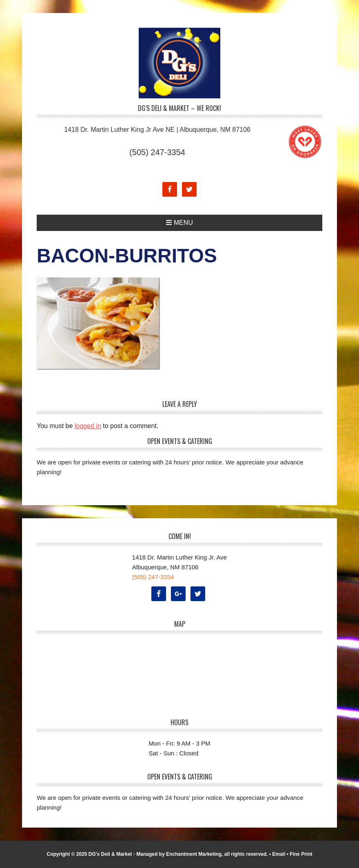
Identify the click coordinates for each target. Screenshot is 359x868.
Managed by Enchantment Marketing (179, 854)
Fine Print (301, 854)
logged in (88, 426)
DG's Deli (179, 63)
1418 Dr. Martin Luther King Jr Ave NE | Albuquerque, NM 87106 (157, 130)
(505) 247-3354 (157, 152)
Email (279, 854)
